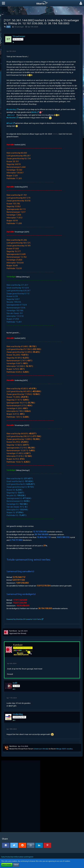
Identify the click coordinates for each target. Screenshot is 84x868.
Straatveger (19, 27)
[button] (3, 3)
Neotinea (13, 746)
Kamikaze (13, 631)
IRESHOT (12, 115)
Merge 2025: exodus (64, 749)
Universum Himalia (41, 749)
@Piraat (9, 123)
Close (16, 865)
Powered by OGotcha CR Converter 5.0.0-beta (24, 619)
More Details (7, 865)
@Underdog (11, 109)
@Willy (34, 112)
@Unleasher (11, 118)
